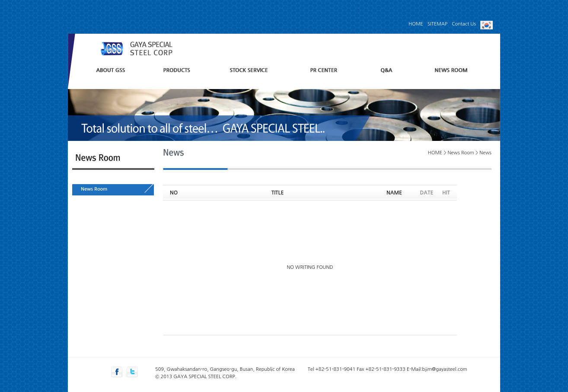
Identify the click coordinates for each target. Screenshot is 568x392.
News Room (94, 189)
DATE (427, 193)
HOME (416, 24)
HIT (446, 193)
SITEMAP (437, 24)
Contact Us (464, 24)
